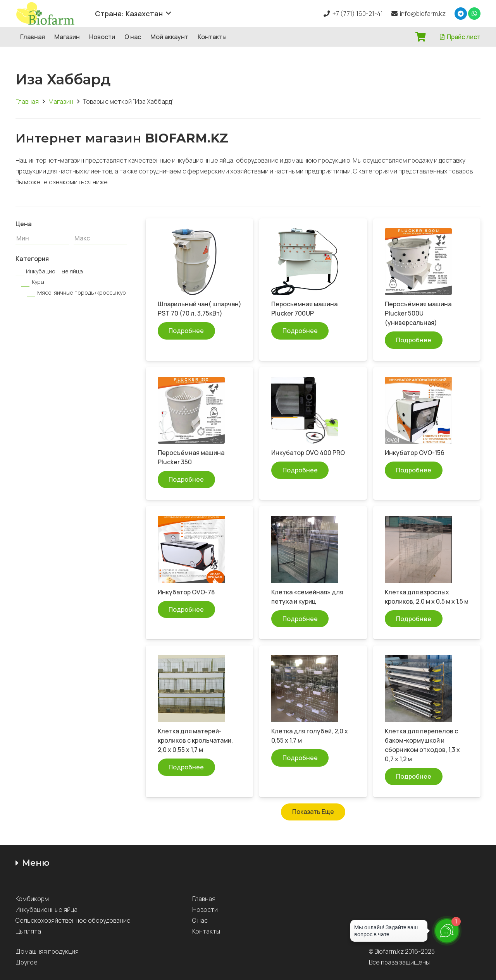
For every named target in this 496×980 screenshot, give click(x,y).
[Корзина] (421, 37)
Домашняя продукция (48, 951)
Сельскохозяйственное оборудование (73, 920)
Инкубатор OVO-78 (186, 592)
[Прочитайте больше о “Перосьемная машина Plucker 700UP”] (300, 331)
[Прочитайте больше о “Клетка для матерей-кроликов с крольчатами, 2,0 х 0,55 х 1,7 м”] (187, 767)
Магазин (61, 101)
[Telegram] (461, 14)
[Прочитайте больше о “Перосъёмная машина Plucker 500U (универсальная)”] (414, 340)
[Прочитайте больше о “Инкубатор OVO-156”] (414, 470)
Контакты (206, 931)
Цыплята (28, 931)
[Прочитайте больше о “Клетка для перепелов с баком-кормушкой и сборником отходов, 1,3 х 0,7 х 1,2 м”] (414, 777)
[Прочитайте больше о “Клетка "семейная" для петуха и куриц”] (300, 619)
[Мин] (42, 238)
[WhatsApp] (474, 14)
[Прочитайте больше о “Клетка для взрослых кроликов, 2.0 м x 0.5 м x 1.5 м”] (414, 619)
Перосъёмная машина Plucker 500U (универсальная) (418, 313)
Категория (32, 259)
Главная (27, 101)
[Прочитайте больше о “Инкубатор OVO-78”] (187, 610)
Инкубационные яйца (46, 910)
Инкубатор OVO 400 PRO (308, 453)
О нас (200, 920)
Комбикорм (32, 899)
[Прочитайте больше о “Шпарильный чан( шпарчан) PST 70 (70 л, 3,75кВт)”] (187, 331)
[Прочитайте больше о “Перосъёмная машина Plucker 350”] (187, 480)
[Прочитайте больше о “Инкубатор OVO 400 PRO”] (300, 470)
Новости (205, 910)
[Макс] (100, 238)
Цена (24, 224)
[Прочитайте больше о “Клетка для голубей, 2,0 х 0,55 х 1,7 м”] (300, 758)
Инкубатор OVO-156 (415, 453)
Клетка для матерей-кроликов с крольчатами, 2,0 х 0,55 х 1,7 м (195, 740)
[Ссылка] (51, 14)
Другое (27, 962)
